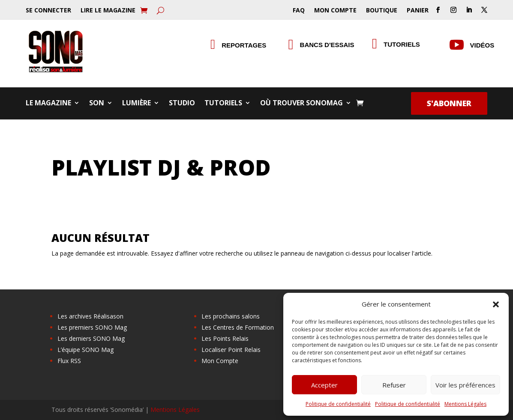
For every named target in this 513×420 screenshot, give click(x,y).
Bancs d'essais (327, 45)
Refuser (394, 385)
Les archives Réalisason (90, 316)
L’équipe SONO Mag (85, 350)
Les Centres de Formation (238, 327)
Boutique (382, 11)
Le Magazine (48, 104)
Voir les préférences (465, 385)
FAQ (299, 11)
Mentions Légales (465, 404)
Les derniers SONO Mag (91, 338)
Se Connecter (48, 11)
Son (97, 104)
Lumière (136, 104)
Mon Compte (335, 11)
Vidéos (482, 45)
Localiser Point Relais (231, 350)
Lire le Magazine (108, 11)
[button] (496, 304)
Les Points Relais (225, 338)
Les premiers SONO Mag (92, 327)
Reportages (244, 45)
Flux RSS (69, 361)
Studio (182, 104)
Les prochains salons (231, 316)
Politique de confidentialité (338, 404)
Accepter (324, 385)
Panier (418, 11)
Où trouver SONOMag (301, 104)
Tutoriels (223, 104)
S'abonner (449, 103)
